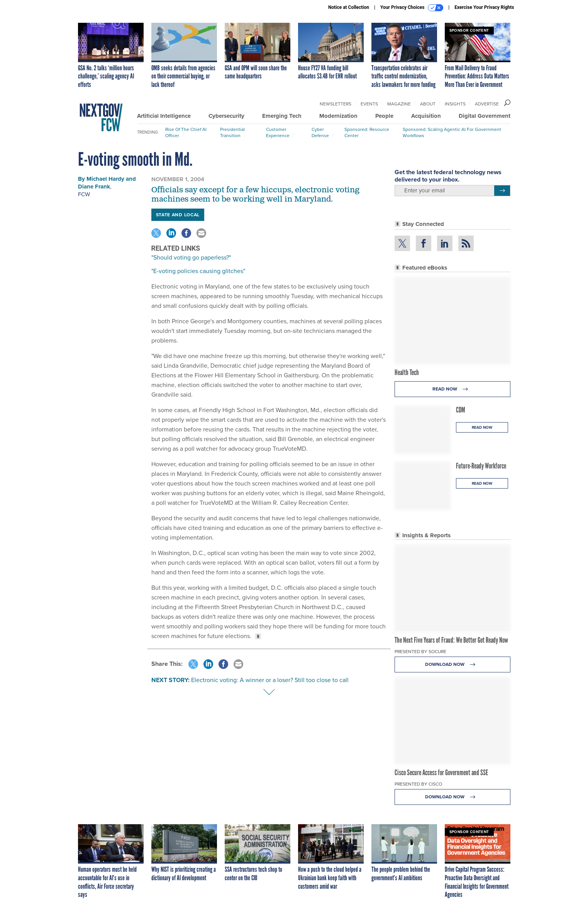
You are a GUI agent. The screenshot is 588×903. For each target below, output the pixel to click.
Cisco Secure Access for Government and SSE (441, 772)
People (384, 116)
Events (369, 104)
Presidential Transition (232, 132)
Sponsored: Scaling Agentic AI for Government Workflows (452, 132)
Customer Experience (278, 132)
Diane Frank (94, 187)
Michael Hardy (105, 179)
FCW (84, 194)
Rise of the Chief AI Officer (186, 132)
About (428, 104)
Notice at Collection (349, 7)
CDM (461, 410)
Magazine (399, 104)
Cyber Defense (320, 132)
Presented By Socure (420, 652)
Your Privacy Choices (412, 8)
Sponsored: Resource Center (367, 132)
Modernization (338, 116)
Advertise (487, 104)
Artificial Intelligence (164, 116)
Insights (455, 104)
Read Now (452, 389)
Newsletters (336, 104)
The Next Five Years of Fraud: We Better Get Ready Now (451, 640)
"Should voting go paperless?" (191, 257)
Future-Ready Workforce (481, 466)
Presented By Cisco (418, 784)
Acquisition (426, 116)
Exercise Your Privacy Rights (484, 7)
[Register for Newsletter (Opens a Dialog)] (502, 191)
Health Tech (407, 372)
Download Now (452, 665)
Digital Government (485, 116)
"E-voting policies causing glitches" (198, 271)
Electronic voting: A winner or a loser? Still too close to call (270, 680)
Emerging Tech (282, 116)
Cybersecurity (226, 116)
